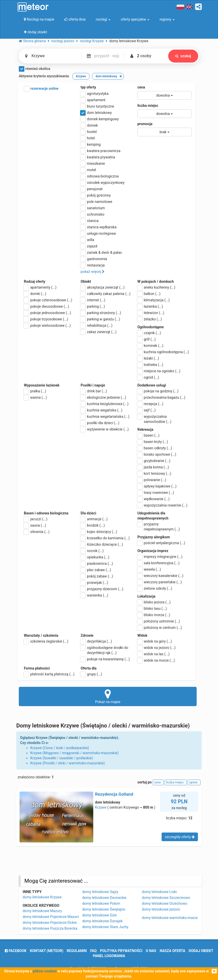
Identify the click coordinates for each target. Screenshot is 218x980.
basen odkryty (155, 448)
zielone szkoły (155, 588)
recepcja (150, 404)
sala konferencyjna (159, 563)
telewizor (151, 313)
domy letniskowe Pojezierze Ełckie (50, 923)
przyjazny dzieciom (102, 589)
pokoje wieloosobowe (47, 325)
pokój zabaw (97, 576)
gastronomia (94, 259)
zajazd (89, 246)
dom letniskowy (96, 113)
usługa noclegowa (98, 233)
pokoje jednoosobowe (48, 313)
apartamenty (40, 287)
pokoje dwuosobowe (46, 306)
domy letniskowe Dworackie (104, 898)
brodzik (93, 525)
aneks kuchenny (156, 287)
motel (88, 170)
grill (147, 339)
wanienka (94, 595)
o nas (151, 951)
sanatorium (93, 208)
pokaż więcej (92, 272)
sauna (35, 525)
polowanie (152, 480)
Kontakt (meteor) (47, 951)
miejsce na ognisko (159, 371)
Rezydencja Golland (114, 794)
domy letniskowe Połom (101, 903)
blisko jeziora (154, 602)
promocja (145, 124)
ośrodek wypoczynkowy (103, 183)
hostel (89, 132)
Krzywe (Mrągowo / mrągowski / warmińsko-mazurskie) (74, 753)
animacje (94, 519)
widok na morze (156, 660)
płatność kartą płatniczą (49, 674)
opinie (194, 782)
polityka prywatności (121, 951)
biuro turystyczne (97, 106)
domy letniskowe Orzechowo (165, 903)
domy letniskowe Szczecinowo (166, 898)
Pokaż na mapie (108, 696)
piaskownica (97, 563)
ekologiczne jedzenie (103, 397)
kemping (91, 144)
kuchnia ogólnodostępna (163, 352)
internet (93, 300)
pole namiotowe (96, 202)
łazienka (150, 306)
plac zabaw (96, 570)
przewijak (94, 583)
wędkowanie (154, 499)
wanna (35, 397)
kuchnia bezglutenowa (104, 404)
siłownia (37, 532)
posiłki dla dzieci (100, 423)
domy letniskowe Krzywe (42, 897)
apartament (93, 100)
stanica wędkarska (98, 227)
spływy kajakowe (157, 486)
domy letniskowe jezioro (161, 909)
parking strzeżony (101, 313)
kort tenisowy (154, 473)
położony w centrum (160, 628)
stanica (90, 221)
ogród (148, 377)
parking (93, 306)
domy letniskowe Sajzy (100, 892)
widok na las (154, 654)
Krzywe (101, 807)
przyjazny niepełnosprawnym (159, 526)
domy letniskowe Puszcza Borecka (50, 928)
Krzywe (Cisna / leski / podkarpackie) (60, 748)
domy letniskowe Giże (100, 915)
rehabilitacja (96, 325)
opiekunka (95, 557)
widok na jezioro (157, 648)
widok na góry (155, 641)
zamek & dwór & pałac (101, 253)
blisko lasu (152, 608)
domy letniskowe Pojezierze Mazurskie (53, 917)
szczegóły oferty (180, 837)
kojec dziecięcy (99, 532)
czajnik (149, 333)
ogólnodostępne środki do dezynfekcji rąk (104, 650)
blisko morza (154, 615)
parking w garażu (100, 319)
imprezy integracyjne (160, 557)
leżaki (148, 358)
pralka (35, 391)
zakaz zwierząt (98, 332)
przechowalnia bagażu (161, 397)
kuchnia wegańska (101, 410)
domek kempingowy (100, 119)
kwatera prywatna (98, 157)
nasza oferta (172, 951)
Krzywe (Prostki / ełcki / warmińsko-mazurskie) (67, 763)
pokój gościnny (96, 195)
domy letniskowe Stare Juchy (105, 927)
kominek (150, 346)
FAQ (93, 951)
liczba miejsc (148, 106)
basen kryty (153, 442)
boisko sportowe (157, 454)
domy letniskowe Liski (159, 892)
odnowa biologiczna (100, 176)
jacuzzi (36, 519)
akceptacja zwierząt (103, 287)
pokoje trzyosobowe (46, 319)
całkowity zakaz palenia (105, 294)
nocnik (92, 551)
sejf (147, 410)
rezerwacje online (41, 89)
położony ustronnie (159, 621)
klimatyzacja (154, 300)
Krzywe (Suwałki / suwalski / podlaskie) (61, 758)
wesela (149, 569)
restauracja (93, 265)
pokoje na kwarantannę (105, 659)
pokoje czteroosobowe (48, 300)
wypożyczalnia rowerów (162, 505)
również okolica (35, 69)
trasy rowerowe (156, 493)
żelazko (150, 319)
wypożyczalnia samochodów (154, 419)
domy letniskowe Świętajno (104, 909)
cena (141, 87)
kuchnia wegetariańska (105, 417)
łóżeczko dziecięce (102, 544)
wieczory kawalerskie (160, 576)
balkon (149, 294)
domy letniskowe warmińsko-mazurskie (173, 918)
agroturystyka (95, 94)
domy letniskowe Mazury (42, 911)
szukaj (183, 56)
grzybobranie (154, 461)
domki (35, 294)
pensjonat (92, 189)
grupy (91, 674)
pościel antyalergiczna (161, 543)
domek (89, 125)
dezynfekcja (96, 641)
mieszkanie (93, 164)
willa (87, 240)
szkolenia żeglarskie (46, 641)
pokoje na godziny (158, 391)
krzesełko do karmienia (105, 538)
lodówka (150, 365)
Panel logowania (109, 956)
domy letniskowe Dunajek (103, 921)
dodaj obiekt (201, 951)
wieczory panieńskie (160, 582)
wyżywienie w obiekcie (105, 429)
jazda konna (153, 467)
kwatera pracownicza (100, 151)
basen (149, 435)
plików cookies (45, 971)
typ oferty (88, 87)
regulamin (77, 951)
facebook (16, 951)
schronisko (92, 214)
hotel (88, 138)
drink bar (94, 391)
